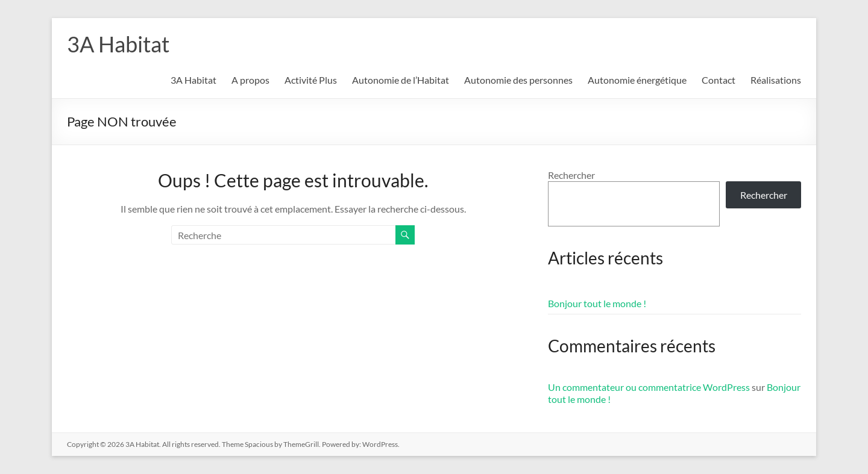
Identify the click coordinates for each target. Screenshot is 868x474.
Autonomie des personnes (518, 80)
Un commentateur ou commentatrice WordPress (649, 387)
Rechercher (571, 175)
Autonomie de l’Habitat (401, 80)
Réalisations (776, 80)
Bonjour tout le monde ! (597, 303)
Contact (719, 80)
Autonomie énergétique (637, 80)
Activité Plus (311, 80)
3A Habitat (118, 44)
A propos (250, 80)
